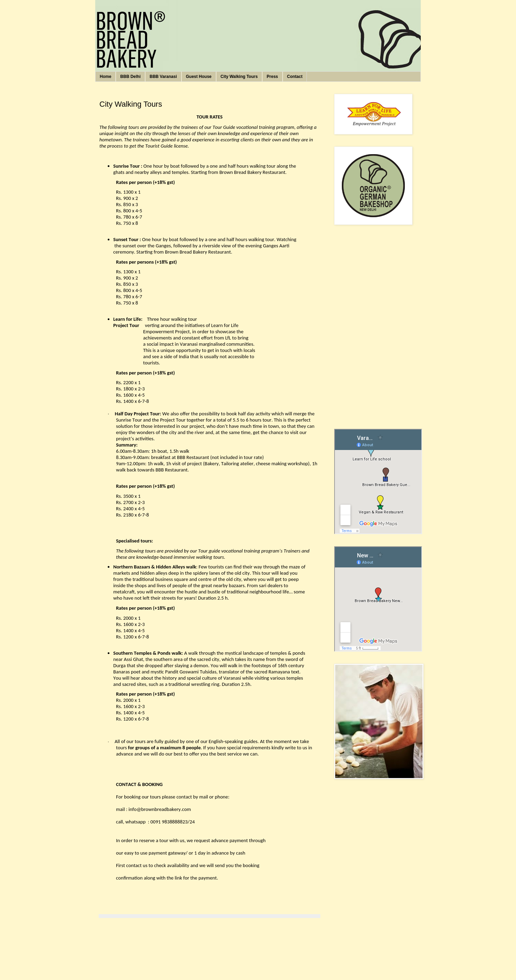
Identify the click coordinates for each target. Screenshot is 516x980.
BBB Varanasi (163, 77)
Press (272, 77)
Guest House (199, 77)
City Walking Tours (239, 77)
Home (105, 77)
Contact (295, 77)
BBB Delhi (130, 77)
